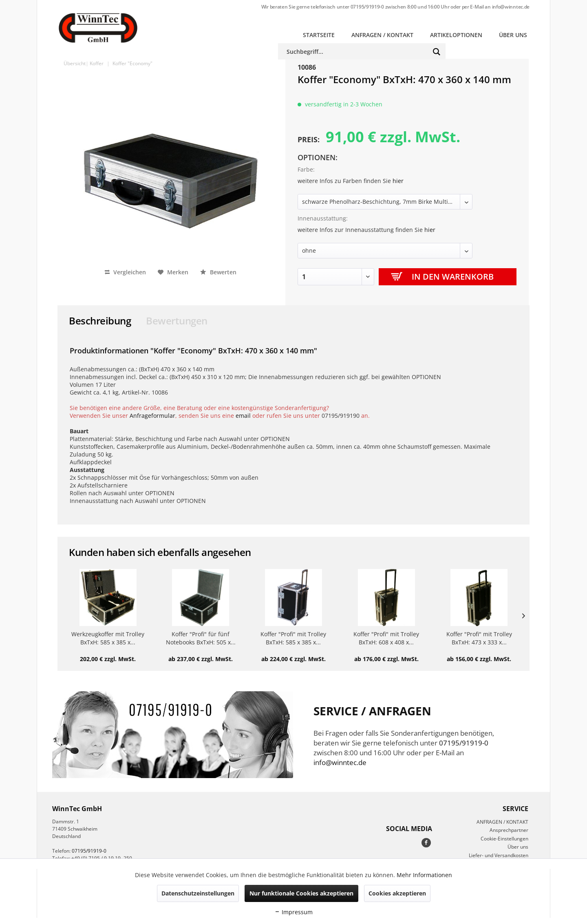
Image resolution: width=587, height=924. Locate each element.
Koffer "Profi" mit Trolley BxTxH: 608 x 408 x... (386, 638)
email (243, 416)
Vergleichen (125, 272)
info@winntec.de (511, 7)
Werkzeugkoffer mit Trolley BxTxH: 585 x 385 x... (108, 638)
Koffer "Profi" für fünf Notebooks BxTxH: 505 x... (201, 638)
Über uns (518, 847)
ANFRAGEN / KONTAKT (502, 822)
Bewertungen (177, 321)
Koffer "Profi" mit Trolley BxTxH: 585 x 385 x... (293, 638)
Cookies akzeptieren (397, 893)
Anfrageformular (152, 416)
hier (398, 181)
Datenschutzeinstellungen (198, 893)
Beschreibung (100, 321)
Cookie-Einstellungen (504, 839)
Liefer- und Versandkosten (499, 855)
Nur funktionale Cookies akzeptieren (301, 893)
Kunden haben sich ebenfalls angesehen (160, 552)
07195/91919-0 (367, 7)
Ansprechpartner (509, 830)
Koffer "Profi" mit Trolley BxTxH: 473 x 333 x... (479, 638)
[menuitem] (319, 35)
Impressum (293, 912)
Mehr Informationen (424, 875)
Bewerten (218, 272)
